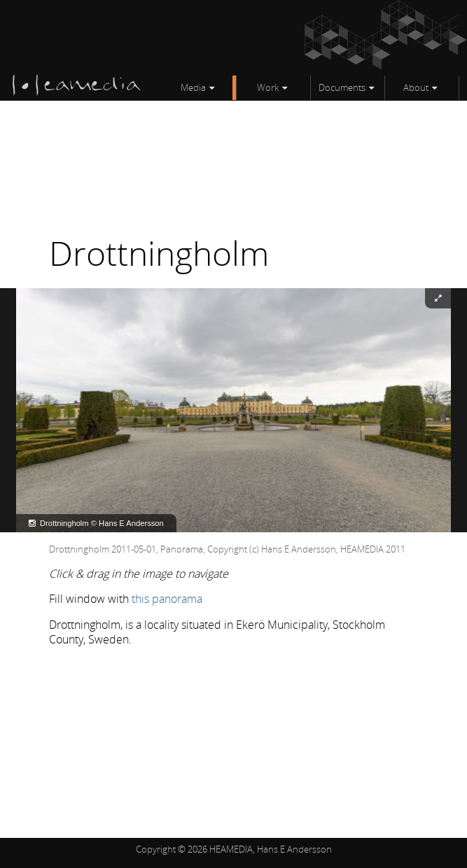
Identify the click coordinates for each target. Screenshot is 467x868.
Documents (342, 87)
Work (268, 87)
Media (193, 87)
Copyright (156, 849)
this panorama (167, 599)
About (416, 87)
